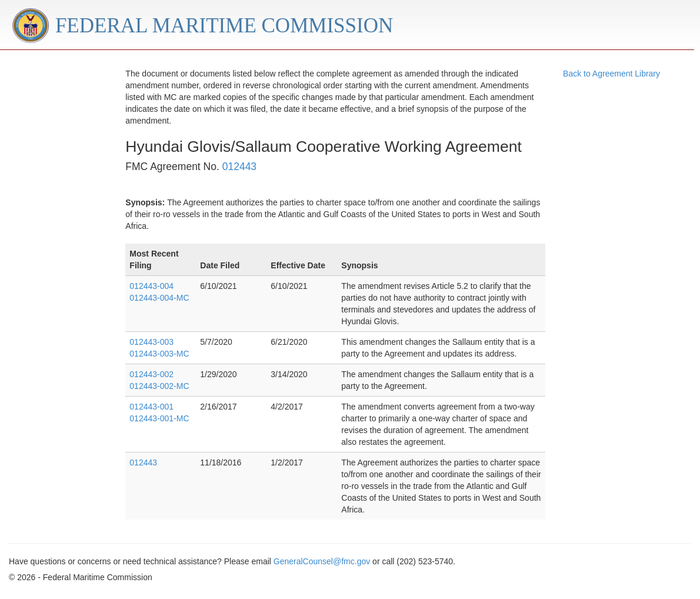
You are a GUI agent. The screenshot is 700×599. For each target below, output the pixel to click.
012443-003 (151, 342)
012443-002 (151, 374)
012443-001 (151, 407)
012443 (239, 167)
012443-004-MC (159, 298)
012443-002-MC (159, 386)
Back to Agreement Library (611, 74)
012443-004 (151, 286)
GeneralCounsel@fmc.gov (322, 561)
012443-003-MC (159, 354)
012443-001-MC (159, 418)
